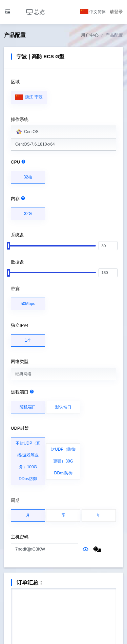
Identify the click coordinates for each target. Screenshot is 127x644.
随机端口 (28, 405)
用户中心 (90, 35)
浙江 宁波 (29, 95)
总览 (36, 12)
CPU (18, 162)
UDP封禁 (20, 428)
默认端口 (63, 405)
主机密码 (20, 537)
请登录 (116, 12)
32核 (28, 175)
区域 (15, 82)
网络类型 (20, 361)
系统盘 (17, 235)
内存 (18, 199)
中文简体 (93, 12)
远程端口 (23, 392)
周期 (15, 500)
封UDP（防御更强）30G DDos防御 (63, 459)
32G (28, 212)
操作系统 (20, 119)
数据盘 (17, 262)
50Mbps (28, 302)
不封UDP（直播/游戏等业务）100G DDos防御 (28, 459)
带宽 (15, 289)
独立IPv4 (20, 325)
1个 (28, 339)
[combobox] (63, 132)
